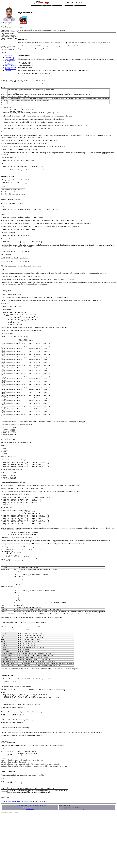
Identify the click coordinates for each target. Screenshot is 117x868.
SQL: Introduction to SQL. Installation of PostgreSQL (17, 855)
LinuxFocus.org (30, 863)
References (8, 70)
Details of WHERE (10, 66)
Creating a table (9, 57)
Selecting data (9, 64)
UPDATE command (11, 67)
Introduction (8, 56)
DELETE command (11, 69)
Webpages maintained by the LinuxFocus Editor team (30, 859)
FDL (36, 861)
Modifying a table (10, 59)
